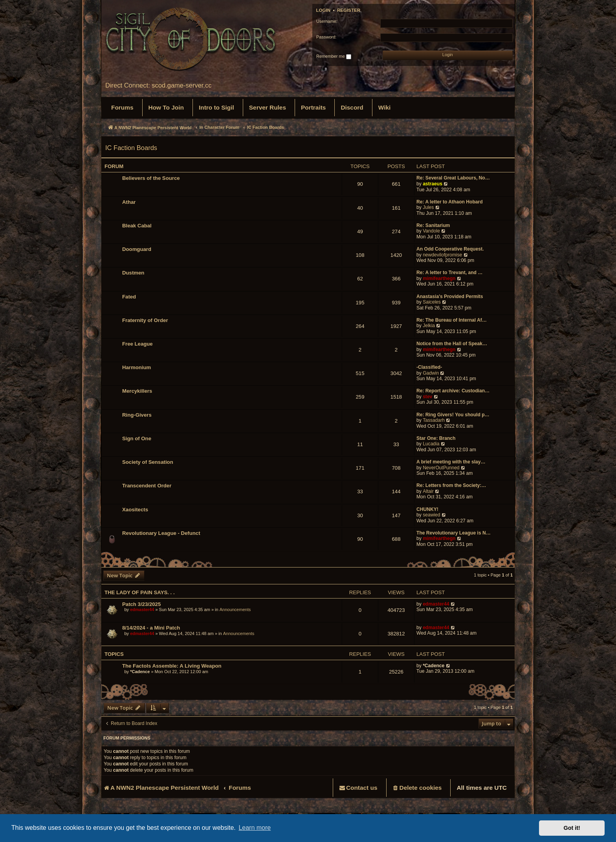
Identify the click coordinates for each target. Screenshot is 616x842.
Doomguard (137, 249)
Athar (129, 202)
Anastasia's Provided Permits (450, 297)
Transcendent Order (147, 486)
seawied (431, 515)
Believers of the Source (151, 178)
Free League (137, 344)
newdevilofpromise (442, 255)
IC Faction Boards (131, 148)
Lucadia (431, 444)
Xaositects (135, 510)
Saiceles (432, 302)
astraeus (433, 184)
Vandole (431, 231)
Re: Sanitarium (433, 225)
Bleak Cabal (137, 226)
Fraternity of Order (145, 320)
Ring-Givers (137, 415)
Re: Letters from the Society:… (451, 485)
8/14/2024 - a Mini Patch (151, 628)
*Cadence (140, 672)
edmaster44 (142, 610)
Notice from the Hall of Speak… (452, 344)
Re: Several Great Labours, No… (453, 178)
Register (349, 10)
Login (324, 10)
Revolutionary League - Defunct (161, 533)
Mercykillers (137, 391)
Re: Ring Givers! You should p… (453, 415)
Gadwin (431, 373)
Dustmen (133, 273)
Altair (428, 491)
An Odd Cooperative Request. (450, 249)
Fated (129, 297)
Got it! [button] (572, 828)
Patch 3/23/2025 (141, 604)
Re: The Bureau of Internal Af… (452, 320)
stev (427, 397)
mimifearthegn (439, 278)
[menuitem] (122, 108)
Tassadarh (434, 420)
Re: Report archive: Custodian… (453, 391)
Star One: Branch (436, 438)
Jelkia (429, 326)
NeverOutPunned (441, 468)
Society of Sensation (148, 462)
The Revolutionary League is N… (454, 533)
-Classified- (429, 367)
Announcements (235, 610)
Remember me (334, 57)
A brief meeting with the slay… (451, 462)
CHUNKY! (427, 509)
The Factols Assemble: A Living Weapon (172, 666)
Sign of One (137, 438)
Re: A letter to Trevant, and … (449, 273)
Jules (428, 207)
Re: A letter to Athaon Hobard (450, 202)
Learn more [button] (255, 828)
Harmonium (137, 367)
